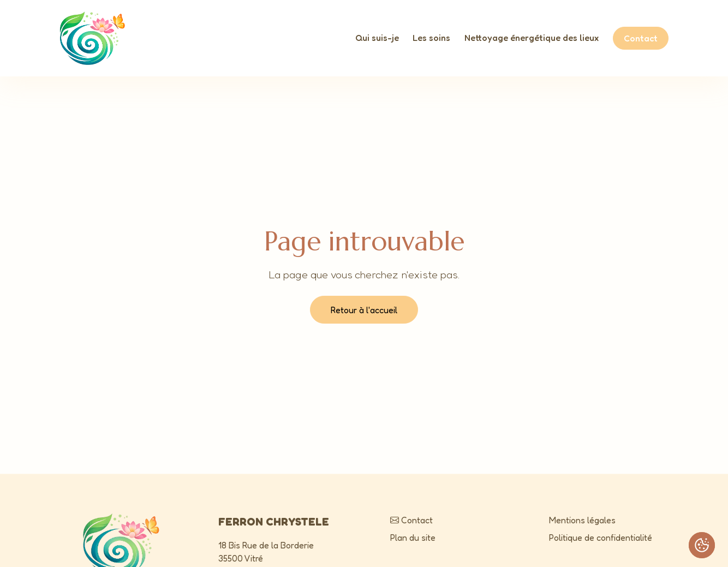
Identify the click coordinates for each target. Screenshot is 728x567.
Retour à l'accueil (364, 310)
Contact (641, 38)
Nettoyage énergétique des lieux (532, 38)
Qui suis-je (377, 38)
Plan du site (413, 538)
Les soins (431, 38)
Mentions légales (582, 520)
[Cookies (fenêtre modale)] (702, 545)
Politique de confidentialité (601, 538)
